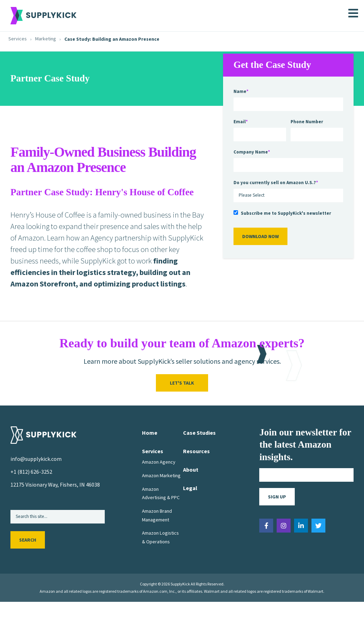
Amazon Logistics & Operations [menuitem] (160, 537)
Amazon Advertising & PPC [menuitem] (161, 493)
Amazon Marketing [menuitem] (161, 475)
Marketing (46, 39)
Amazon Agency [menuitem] (159, 462)
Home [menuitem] (150, 433)
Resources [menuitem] (196, 451)
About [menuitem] (191, 470)
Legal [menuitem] (190, 488)
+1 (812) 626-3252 (31, 472)
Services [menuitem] (153, 451)
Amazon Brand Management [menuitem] (157, 515)
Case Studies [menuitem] (199, 433)
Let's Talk (182, 383)
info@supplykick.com (36, 459)
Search (28, 540)
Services (18, 39)
